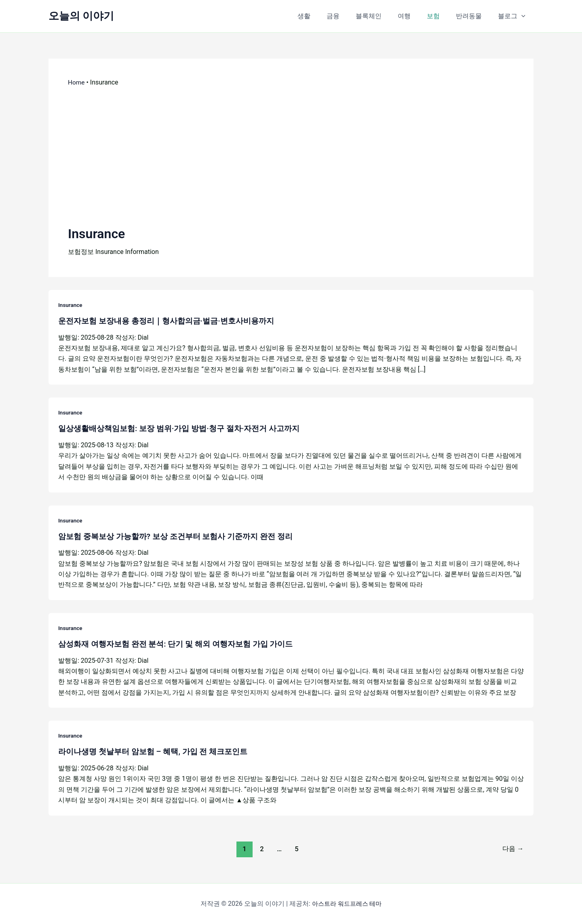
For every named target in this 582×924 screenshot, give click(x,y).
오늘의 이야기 (81, 16)
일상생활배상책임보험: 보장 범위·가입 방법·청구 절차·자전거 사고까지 (185, 428)
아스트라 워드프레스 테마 (347, 904)
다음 (512, 848)
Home (77, 82)
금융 (351, 16)
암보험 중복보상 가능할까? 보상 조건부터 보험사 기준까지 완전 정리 (181, 536)
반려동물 (474, 16)
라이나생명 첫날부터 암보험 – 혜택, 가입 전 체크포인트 (158, 751)
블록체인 (383, 16)
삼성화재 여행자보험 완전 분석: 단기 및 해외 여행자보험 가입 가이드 (181, 644)
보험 (441, 16)
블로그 (513, 16)
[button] (523, 16)
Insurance (71, 305)
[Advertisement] (291, 156)
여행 (415, 16)
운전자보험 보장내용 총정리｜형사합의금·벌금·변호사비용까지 (172, 321)
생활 (325, 16)
